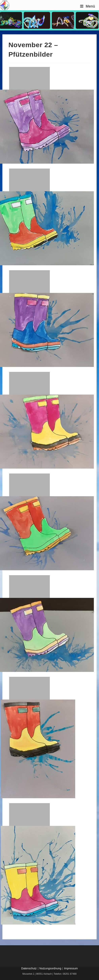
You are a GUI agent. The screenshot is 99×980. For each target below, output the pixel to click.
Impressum (71, 968)
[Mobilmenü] (88, 6)
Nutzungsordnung (50, 968)
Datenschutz (29, 968)
